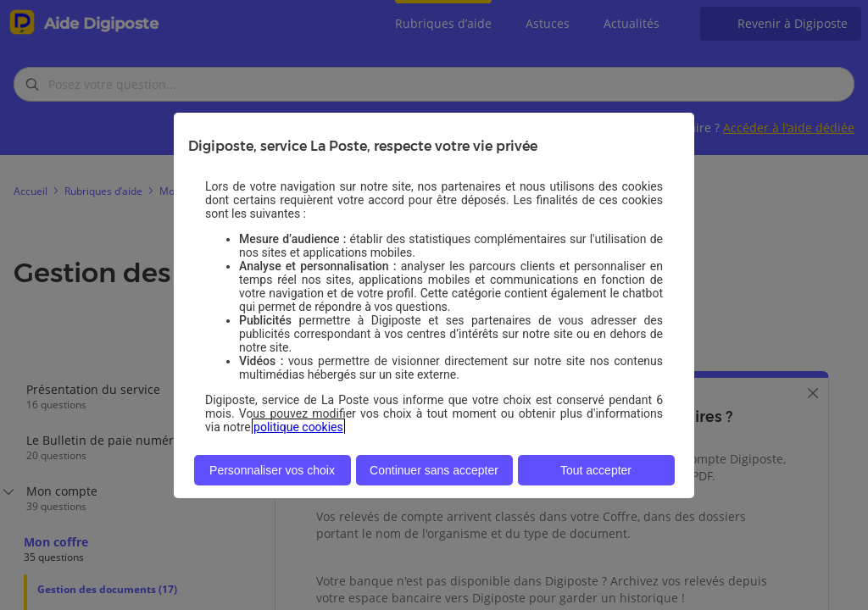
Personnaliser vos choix (272, 470)
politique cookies (298, 427)
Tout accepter (596, 470)
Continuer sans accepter (434, 470)
